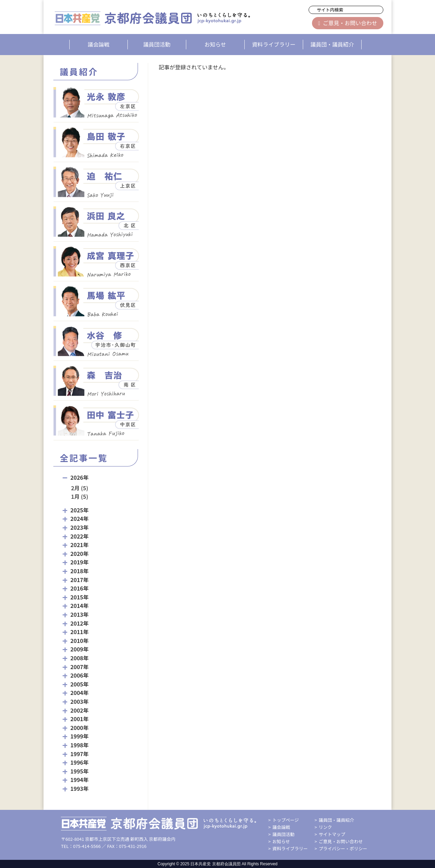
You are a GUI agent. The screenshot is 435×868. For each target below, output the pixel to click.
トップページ (286, 820)
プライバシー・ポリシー (343, 848)
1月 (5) (80, 496)
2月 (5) (80, 488)
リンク (325, 827)
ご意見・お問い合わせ (348, 23)
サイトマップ (332, 834)
